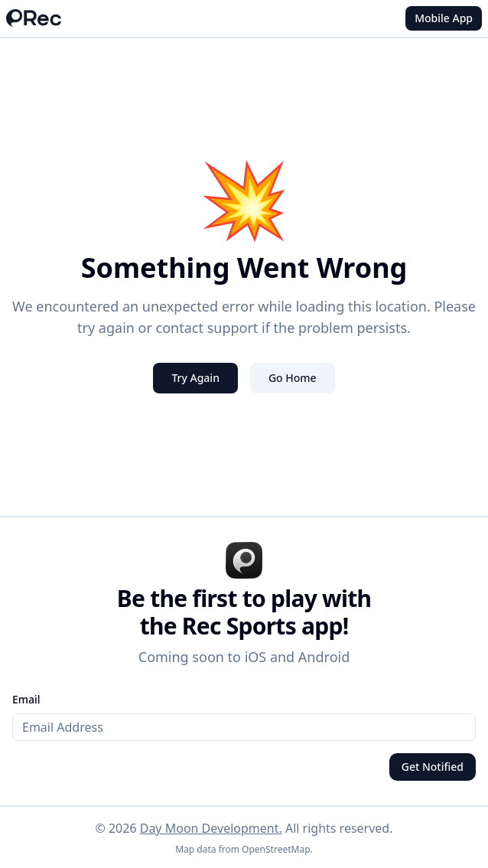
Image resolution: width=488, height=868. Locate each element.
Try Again (195, 378)
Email (26, 699)
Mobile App (444, 18)
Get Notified (433, 767)
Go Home (293, 378)
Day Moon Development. (211, 828)
